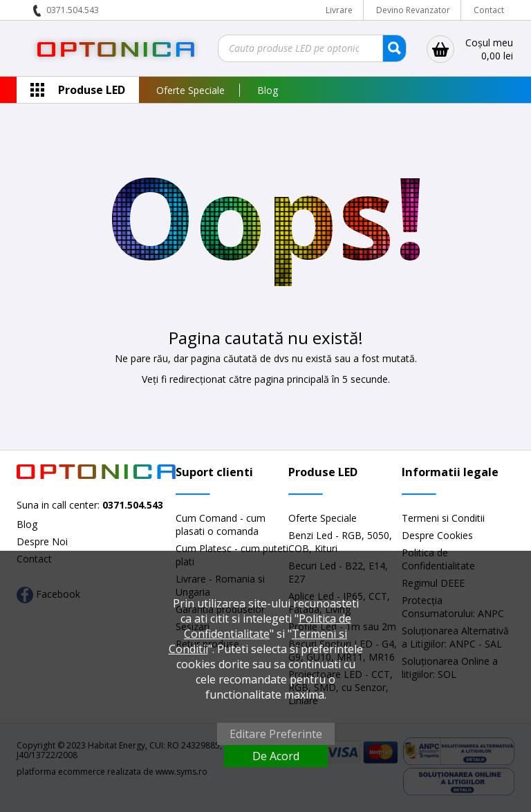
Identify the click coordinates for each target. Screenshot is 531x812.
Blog (268, 90)
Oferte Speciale (190, 90)
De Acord (276, 756)
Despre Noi (42, 541)
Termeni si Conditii (443, 518)
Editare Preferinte (276, 734)
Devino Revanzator (413, 10)
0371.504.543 (73, 10)
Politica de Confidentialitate (268, 626)
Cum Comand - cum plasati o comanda (221, 525)
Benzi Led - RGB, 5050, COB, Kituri (340, 542)
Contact (489, 10)
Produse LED (92, 90)
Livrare (339, 10)
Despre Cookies (437, 535)
